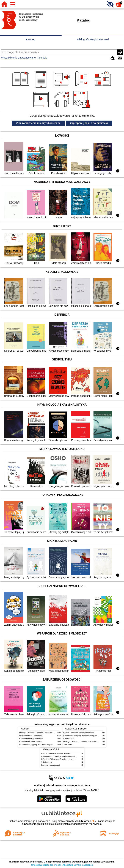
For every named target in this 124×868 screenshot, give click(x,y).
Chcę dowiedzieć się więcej (46, 865)
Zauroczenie (68, 745)
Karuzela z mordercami (51, 765)
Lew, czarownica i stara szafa (31, 736)
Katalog (31, 39)
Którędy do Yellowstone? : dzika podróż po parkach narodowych (67, 759)
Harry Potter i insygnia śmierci (31, 739)
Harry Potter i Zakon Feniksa (31, 742)
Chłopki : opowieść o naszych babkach (79, 733)
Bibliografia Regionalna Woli (93, 39)
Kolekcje (42, 58)
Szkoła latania (69, 739)
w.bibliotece (85, 821)
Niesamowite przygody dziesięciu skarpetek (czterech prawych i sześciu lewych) (51, 745)
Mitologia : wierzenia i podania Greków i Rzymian (39, 733)
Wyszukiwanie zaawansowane (18, 58)
